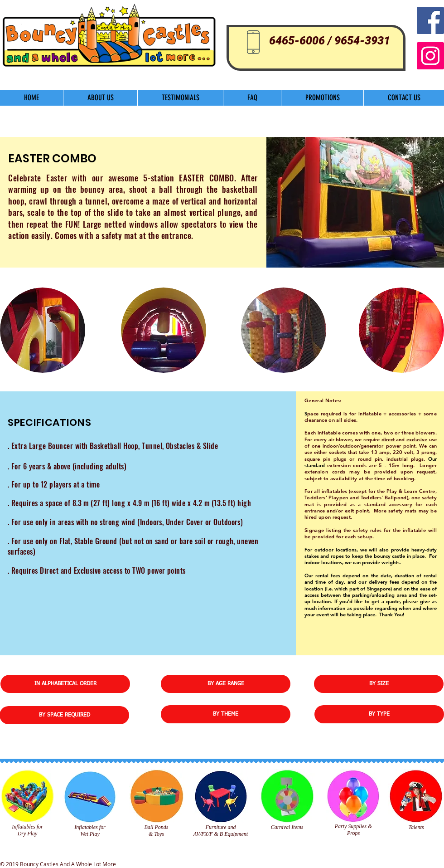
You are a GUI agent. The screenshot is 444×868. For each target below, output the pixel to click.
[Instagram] (430, 56)
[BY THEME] (226, 714)
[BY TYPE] (379, 714)
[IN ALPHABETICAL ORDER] (65, 684)
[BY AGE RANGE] (226, 684)
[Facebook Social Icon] (430, 20)
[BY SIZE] (379, 684)
